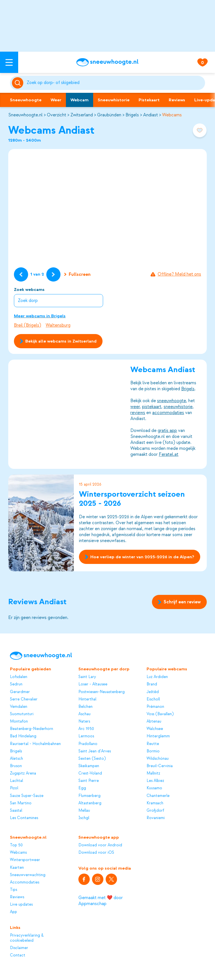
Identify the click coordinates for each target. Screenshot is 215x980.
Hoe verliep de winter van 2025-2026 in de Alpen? (140, 557)
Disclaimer (19, 948)
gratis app (167, 431)
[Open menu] (9, 62)
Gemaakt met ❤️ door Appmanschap (101, 901)
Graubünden (109, 115)
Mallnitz (153, 773)
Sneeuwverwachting (28, 875)
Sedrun (16, 684)
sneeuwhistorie (178, 407)
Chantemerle (158, 796)
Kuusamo (154, 788)
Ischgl (84, 818)
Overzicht (57, 115)
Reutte (153, 744)
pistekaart (152, 407)
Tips (13, 890)
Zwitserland (82, 115)
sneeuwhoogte (172, 401)
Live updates (21, 904)
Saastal (16, 810)
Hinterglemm (158, 736)
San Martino (21, 803)
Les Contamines (24, 818)
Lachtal (16, 781)
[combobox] (115, 83)
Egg (82, 788)
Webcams (172, 115)
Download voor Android (100, 845)
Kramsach (155, 803)
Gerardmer (20, 692)
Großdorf (155, 810)
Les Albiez (155, 781)
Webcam (80, 100)
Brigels (132, 115)
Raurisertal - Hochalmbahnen (35, 744)
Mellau (84, 810)
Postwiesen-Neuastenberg (102, 692)
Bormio (153, 751)
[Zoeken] (115, 83)
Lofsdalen (19, 677)
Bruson (16, 766)
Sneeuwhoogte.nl (25, 115)
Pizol (14, 788)
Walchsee (155, 729)
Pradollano (88, 744)
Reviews (177, 100)
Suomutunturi (22, 714)
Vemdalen (19, 707)
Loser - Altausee (93, 684)
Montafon (19, 721)
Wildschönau (158, 758)
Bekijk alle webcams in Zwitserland (58, 341)
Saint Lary (87, 677)
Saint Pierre (89, 781)
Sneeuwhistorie (114, 100)
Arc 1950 (86, 729)
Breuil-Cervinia (160, 766)
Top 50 (16, 845)
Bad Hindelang (23, 736)
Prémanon (155, 707)
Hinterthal (87, 699)
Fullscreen (77, 274)
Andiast (151, 115)
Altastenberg (90, 803)
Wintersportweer (25, 860)
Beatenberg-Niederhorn (32, 729)
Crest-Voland (90, 773)
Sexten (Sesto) (92, 758)
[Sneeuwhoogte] (107, 62)
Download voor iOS (96, 852)
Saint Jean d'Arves (95, 751)
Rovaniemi (156, 818)
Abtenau (154, 721)
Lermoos (86, 736)
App (13, 912)
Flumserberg (89, 796)
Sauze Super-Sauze (27, 796)
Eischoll (153, 699)
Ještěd (153, 692)
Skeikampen (89, 766)
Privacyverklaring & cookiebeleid (27, 938)
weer (135, 407)
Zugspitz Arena (23, 773)
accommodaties (168, 413)
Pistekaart (149, 100)
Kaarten (17, 867)
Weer (56, 100)
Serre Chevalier (24, 699)
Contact (18, 955)
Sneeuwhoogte (26, 100)
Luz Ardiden (157, 677)
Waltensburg (58, 325)
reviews (138, 413)
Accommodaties (25, 882)
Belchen (85, 707)
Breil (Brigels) (28, 325)
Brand (152, 684)
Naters (84, 721)
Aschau (84, 714)
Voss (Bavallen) (160, 714)
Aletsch (16, 758)
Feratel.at (169, 454)
